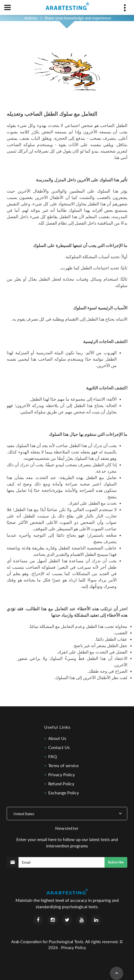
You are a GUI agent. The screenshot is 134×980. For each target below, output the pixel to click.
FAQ (53, 756)
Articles (31, 18)
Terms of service (63, 765)
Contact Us (59, 747)
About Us (57, 738)
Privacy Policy (62, 774)
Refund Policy (61, 784)
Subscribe (116, 862)
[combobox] (67, 814)
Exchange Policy (64, 793)
